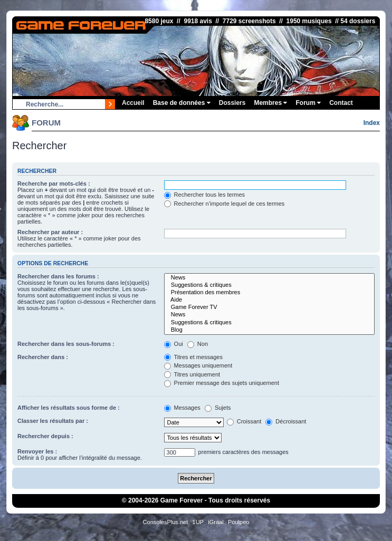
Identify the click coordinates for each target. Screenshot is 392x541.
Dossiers (232, 103)
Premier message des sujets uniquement (222, 383)
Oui (174, 344)
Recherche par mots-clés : (54, 183)
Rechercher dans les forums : (58, 276)
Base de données (182, 103)
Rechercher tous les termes (205, 195)
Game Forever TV (269, 307)
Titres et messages (193, 357)
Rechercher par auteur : (50, 232)
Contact (341, 103)
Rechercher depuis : (45, 436)
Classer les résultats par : (53, 421)
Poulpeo (238, 522)
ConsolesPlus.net (166, 522)
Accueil (133, 103)
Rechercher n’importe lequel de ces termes (224, 204)
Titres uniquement (192, 374)
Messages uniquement (198, 365)
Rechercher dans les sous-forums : (66, 344)
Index (372, 123)
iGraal (216, 522)
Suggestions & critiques (269, 285)
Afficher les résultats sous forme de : (69, 408)
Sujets (218, 408)
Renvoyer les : (37, 451)
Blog (269, 330)
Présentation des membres (269, 293)
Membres (270, 103)
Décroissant (286, 421)
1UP (198, 522)
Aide (269, 300)
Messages (182, 408)
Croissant (244, 421)
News (269, 278)
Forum (308, 103)
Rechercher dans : (43, 357)
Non (198, 344)
